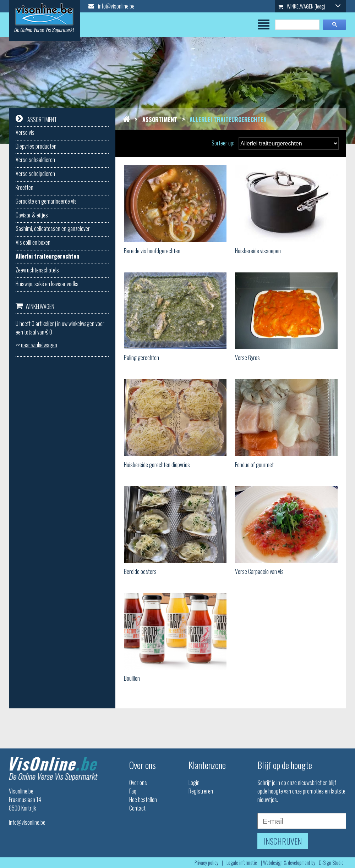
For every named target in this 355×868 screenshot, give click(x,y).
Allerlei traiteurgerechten (47, 256)
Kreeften (24, 187)
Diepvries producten (36, 146)
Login (194, 783)
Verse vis (25, 132)
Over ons (138, 783)
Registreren (201, 791)
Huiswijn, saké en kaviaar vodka (47, 284)
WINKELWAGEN (310, 6)
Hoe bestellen (143, 800)
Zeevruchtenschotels (37, 270)
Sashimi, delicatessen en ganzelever (53, 228)
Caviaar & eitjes (32, 215)
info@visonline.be (111, 6)
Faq (133, 791)
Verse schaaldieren (35, 160)
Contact (137, 808)
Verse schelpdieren (35, 173)
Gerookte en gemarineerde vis (46, 201)
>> (36, 345)
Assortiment (160, 120)
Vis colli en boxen (33, 242)
